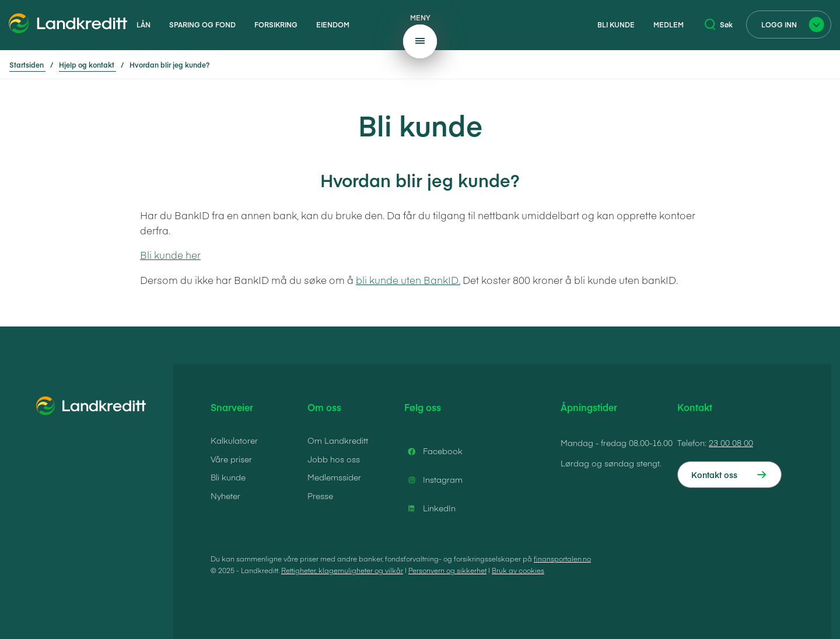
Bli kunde (616, 24)
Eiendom (333, 24)
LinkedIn (430, 508)
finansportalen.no (562, 559)
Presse (320, 496)
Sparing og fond (202, 24)
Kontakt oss (714, 475)
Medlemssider (334, 477)
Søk (719, 24)
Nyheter (225, 496)
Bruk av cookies (518, 570)
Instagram (433, 480)
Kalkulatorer (234, 440)
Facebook (433, 451)
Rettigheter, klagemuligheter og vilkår (342, 570)
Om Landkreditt (338, 440)
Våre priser (231, 459)
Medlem (668, 24)
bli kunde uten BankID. (408, 280)
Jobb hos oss (334, 459)
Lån (143, 24)
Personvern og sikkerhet (447, 570)
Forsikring (276, 24)
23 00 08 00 (731, 443)
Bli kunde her (170, 255)
